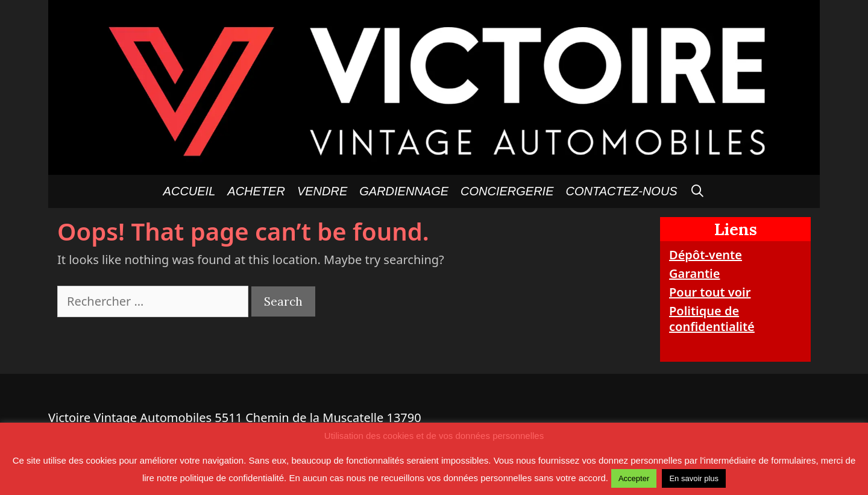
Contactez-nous (622, 191)
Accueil (190, 191)
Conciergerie (507, 191)
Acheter (256, 191)
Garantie (694, 273)
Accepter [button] (634, 478)
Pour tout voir (710, 292)
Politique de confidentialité (712, 319)
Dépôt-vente (706, 255)
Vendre (322, 191)
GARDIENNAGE (404, 191)
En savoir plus (694, 478)
